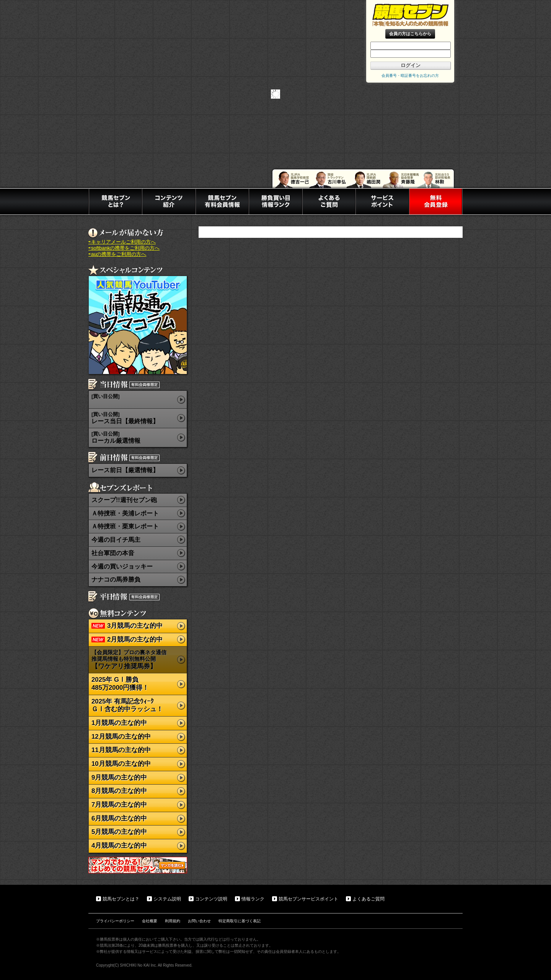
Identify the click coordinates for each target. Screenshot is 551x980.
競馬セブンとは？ (121, 899)
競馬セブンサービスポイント (308, 899)
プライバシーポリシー (115, 921)
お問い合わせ (199, 921)
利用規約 (173, 921)
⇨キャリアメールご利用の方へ (122, 242)
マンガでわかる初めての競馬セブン (138, 865)
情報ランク (253, 899)
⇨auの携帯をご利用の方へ (117, 254)
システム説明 (167, 899)
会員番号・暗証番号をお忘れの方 (410, 76)
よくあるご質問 (368, 899)
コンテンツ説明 (211, 899)
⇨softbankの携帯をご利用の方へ (124, 248)
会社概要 (150, 921)
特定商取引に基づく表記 (240, 921)
